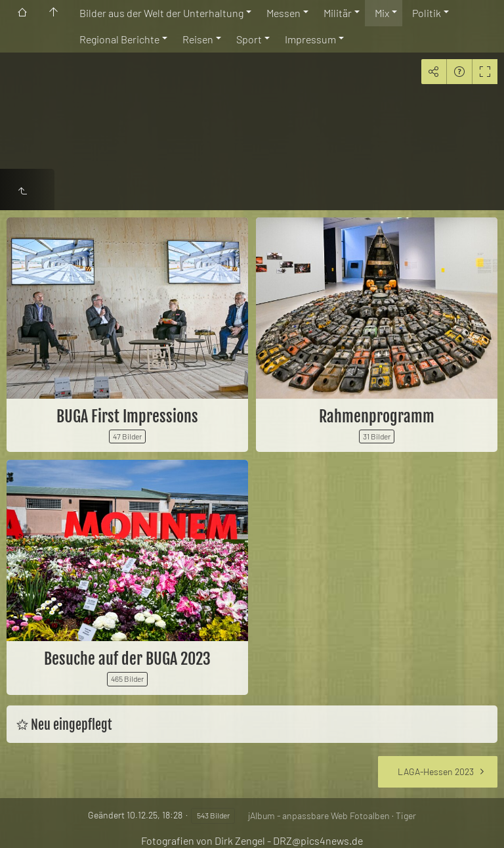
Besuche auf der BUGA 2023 (127, 659)
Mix (382, 13)
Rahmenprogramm (377, 416)
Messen (283, 13)
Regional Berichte (119, 39)
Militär (338, 13)
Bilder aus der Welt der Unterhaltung (161, 13)
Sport (249, 39)
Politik (427, 13)
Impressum (310, 39)
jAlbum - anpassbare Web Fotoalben (319, 815)
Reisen (198, 39)
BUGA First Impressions (127, 416)
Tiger (406, 815)
